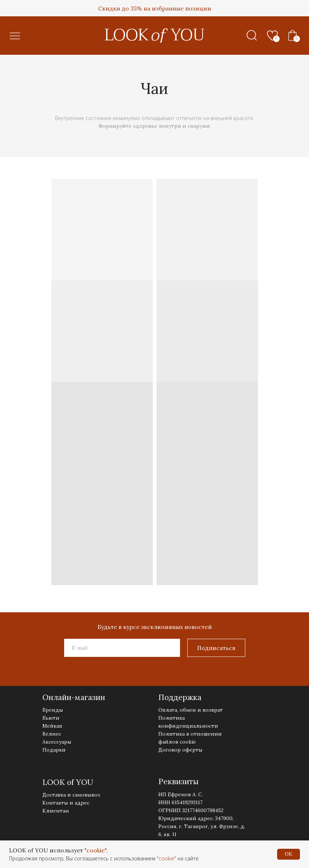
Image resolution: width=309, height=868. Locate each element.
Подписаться (216, 648)
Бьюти (51, 718)
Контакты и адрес (66, 803)
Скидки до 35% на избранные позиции (155, 8)
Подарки (54, 750)
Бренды (53, 710)
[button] (15, 36)
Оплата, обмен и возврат (191, 710)
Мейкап (52, 726)
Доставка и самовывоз (71, 795)
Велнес (52, 734)
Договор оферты (180, 750)
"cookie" (95, 850)
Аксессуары (57, 742)
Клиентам (56, 811)
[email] (122, 648)
